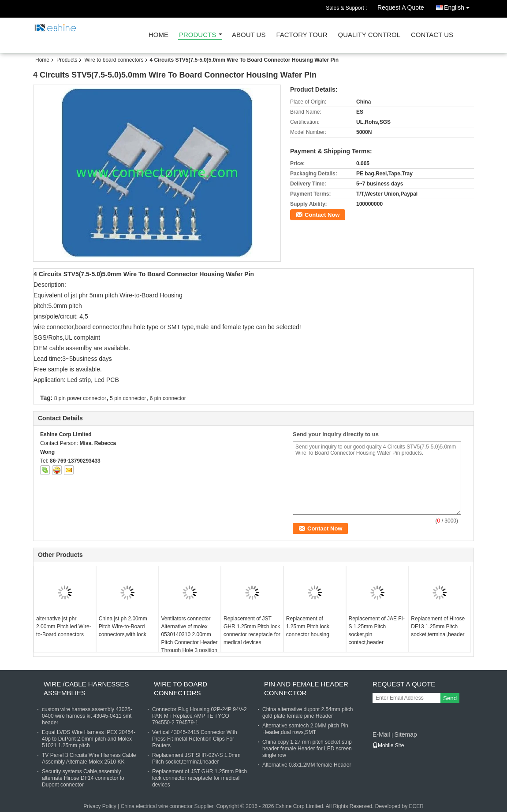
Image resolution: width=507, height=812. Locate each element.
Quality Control (369, 35)
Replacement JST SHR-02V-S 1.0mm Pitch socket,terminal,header (196, 758)
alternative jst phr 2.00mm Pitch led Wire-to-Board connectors (64, 627)
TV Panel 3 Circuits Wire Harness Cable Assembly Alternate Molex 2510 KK (89, 758)
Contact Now (322, 215)
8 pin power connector (80, 398)
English (459, 6)
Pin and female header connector (306, 688)
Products (198, 35)
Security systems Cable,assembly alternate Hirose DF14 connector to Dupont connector (83, 778)
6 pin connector (168, 398)
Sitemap (405, 734)
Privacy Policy (100, 806)
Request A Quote (401, 7)
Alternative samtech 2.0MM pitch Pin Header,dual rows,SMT (305, 729)
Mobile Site (388, 745)
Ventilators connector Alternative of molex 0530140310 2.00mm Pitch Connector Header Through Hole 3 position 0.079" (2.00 (189, 638)
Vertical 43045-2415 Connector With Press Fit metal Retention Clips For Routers (195, 739)
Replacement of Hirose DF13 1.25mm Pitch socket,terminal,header (438, 627)
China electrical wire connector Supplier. (169, 806)
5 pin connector (128, 398)
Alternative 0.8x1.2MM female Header (307, 765)
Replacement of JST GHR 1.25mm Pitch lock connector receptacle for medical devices (252, 630)
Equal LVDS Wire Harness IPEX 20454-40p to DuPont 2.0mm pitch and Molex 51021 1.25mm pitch (89, 739)
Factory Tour (302, 35)
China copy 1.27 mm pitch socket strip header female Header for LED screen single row (307, 749)
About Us (249, 35)
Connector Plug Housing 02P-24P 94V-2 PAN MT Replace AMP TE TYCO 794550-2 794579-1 (199, 716)
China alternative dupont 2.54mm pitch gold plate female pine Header (308, 713)
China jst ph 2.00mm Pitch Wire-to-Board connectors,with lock (123, 627)
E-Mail (381, 734)
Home (158, 35)
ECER (416, 806)
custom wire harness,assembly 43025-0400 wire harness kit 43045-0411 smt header (87, 716)
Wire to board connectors (114, 60)
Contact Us (432, 35)
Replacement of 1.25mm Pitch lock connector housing (308, 627)
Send (450, 698)
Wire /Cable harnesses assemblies (86, 688)
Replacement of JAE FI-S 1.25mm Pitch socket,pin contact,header (377, 630)
